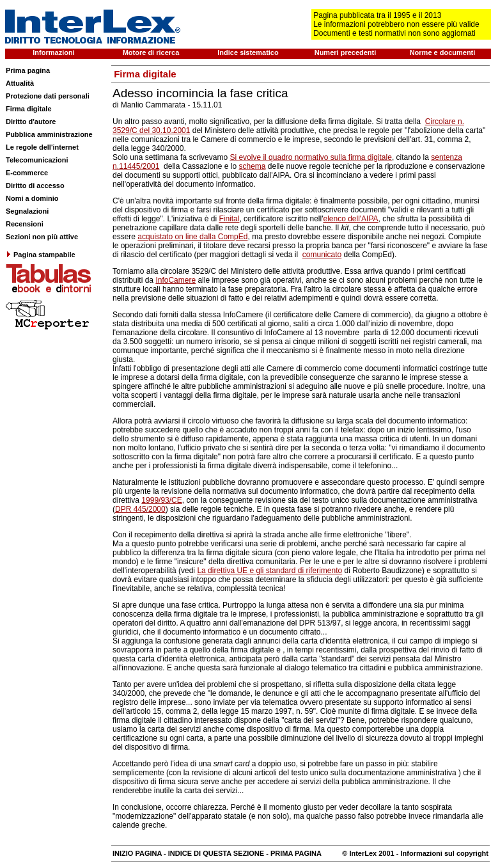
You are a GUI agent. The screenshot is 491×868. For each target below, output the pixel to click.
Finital (229, 219)
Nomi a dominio (32, 198)
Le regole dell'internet (42, 147)
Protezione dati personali (48, 96)
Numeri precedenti (346, 52)
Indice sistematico (248, 52)
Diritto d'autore (31, 122)
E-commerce (27, 173)
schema (252, 166)
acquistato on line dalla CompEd (192, 237)
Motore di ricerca (151, 52)
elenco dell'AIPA (350, 219)
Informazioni (53, 52)
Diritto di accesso (35, 185)
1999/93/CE (161, 500)
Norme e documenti (443, 52)
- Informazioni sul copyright (441, 853)
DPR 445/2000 (140, 509)
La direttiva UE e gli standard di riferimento (269, 571)
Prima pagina (28, 70)
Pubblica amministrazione (49, 134)
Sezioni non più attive (42, 237)
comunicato (322, 255)
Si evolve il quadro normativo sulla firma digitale (310, 157)
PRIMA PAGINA (296, 853)
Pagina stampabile (41, 255)
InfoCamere (175, 280)
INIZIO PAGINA (137, 853)
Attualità (20, 83)
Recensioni (25, 224)
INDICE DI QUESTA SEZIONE (216, 853)
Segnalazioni (27, 211)
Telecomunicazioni (37, 160)
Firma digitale (29, 109)
